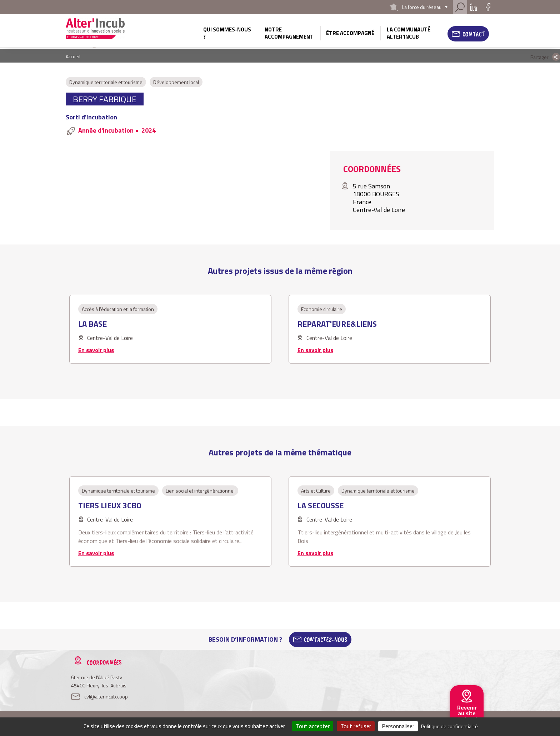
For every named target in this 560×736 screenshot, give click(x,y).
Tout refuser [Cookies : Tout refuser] (356, 726)
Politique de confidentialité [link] (449, 726)
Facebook (488, 7)
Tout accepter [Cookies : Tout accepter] (313, 726)
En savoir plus (96, 350)
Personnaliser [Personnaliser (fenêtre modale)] (398, 726)
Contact (474, 34)
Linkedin (474, 7)
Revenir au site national (467, 713)
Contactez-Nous (326, 639)
